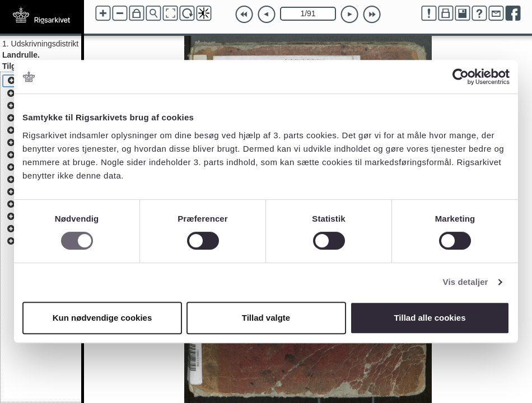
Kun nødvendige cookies (102, 318)
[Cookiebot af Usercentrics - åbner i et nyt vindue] (461, 77)
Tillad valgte (266, 318)
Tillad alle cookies (430, 318)
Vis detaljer (466, 282)
